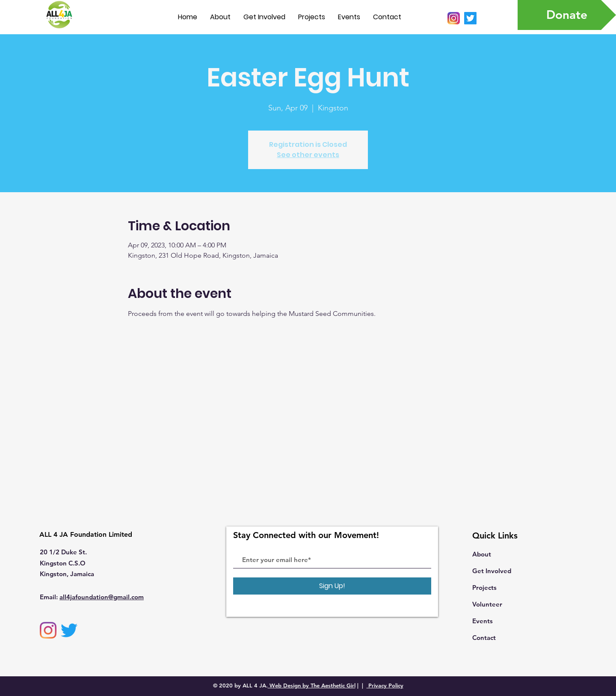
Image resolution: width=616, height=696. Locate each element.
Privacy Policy (385, 685)
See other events (308, 155)
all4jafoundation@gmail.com (102, 597)
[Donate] (567, 15)
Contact (484, 638)
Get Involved (492, 571)
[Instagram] (48, 630)
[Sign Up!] (332, 586)
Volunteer (487, 604)
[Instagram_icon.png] (454, 18)
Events (483, 621)
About (482, 554)
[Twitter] (470, 18)
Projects (484, 587)
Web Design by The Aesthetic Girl (312, 685)
